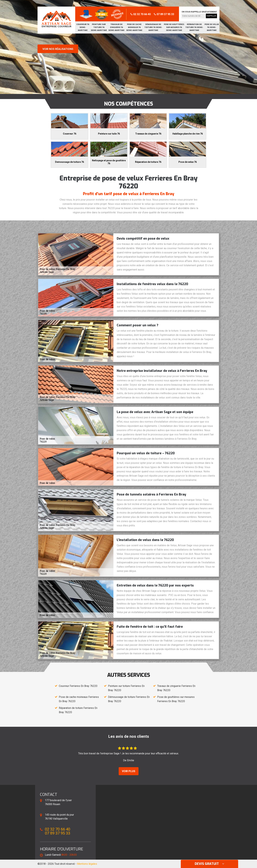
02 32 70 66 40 (141, 14)
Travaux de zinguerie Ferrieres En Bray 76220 (176, 688)
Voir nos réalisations (58, 49)
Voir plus (129, 771)
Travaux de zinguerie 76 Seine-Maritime (116, 27)
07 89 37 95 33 (164, 14)
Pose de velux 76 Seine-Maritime (212, 27)
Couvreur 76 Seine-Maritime (83, 27)
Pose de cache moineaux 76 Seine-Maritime (134, 27)
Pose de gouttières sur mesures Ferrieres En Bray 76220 (176, 699)
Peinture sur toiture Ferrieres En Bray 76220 (126, 688)
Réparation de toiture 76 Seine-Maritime (194, 27)
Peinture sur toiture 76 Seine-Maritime (99, 27)
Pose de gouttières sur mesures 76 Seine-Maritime (174, 27)
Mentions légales (87, 864)
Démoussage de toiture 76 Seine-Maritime (153, 27)
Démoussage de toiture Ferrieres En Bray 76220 (129, 699)
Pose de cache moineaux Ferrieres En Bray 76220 (79, 699)
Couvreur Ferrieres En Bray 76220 (78, 686)
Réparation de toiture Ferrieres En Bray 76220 (78, 710)
